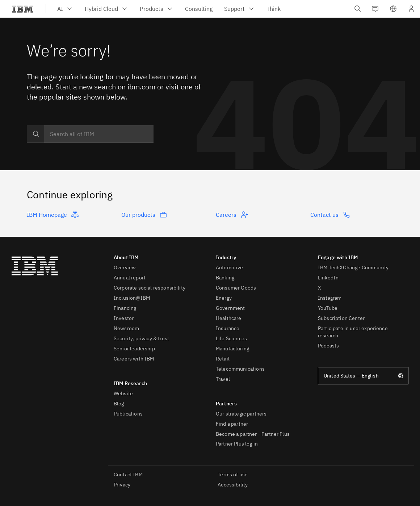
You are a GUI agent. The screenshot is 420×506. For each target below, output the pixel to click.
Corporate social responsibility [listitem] (150, 288)
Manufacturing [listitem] (232, 349)
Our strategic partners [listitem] (241, 414)
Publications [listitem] (128, 414)
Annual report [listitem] (130, 278)
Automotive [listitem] (230, 267)
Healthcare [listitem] (229, 318)
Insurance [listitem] (228, 328)
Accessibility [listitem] (233, 485)
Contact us (330, 215)
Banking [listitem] (225, 278)
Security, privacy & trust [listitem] (141, 338)
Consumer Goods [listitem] (236, 288)
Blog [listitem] (119, 404)
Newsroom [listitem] (126, 328)
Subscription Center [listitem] (341, 318)
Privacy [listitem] (122, 485)
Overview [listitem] (125, 267)
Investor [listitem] (124, 318)
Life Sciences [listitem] (231, 338)
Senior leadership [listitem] (134, 349)
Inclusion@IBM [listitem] (132, 298)
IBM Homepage (53, 215)
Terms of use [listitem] (233, 475)
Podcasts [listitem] (328, 346)
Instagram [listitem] (330, 298)
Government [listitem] (230, 308)
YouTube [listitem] (328, 308)
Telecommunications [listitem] (240, 369)
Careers (232, 215)
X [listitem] (320, 288)
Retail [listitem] (223, 359)
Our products (144, 215)
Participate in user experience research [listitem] (353, 332)
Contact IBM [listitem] (128, 475)
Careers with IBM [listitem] (134, 359)
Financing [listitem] (125, 308)
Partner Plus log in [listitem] (237, 444)
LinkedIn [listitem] (328, 278)
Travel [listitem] (223, 379)
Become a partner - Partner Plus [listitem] (253, 434)
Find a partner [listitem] (232, 424)
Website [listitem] (123, 393)
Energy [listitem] (224, 298)
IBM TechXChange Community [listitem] (353, 267)
